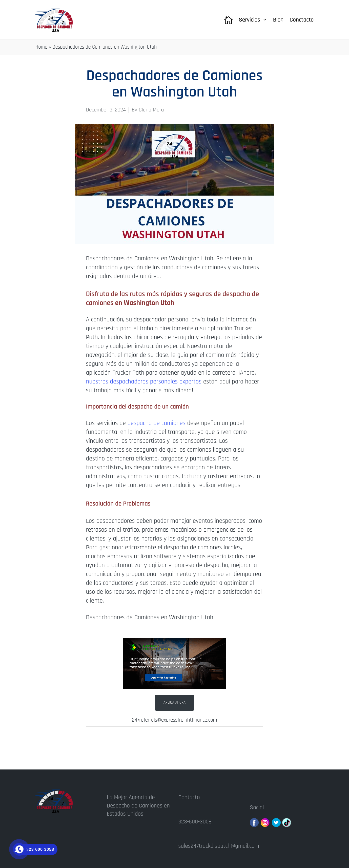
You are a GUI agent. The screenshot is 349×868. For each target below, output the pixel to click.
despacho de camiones (157, 423)
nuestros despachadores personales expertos (144, 382)
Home (42, 47)
